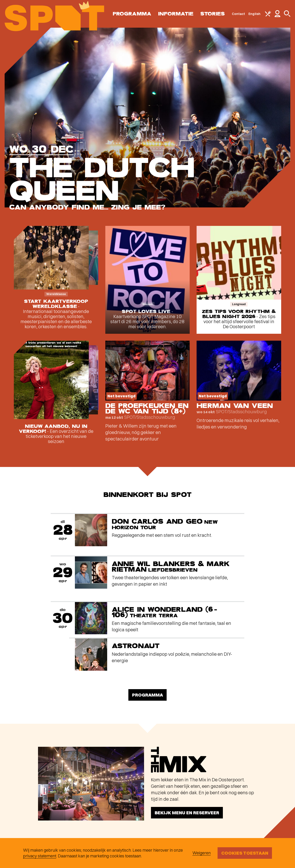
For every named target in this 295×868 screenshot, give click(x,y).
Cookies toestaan (245, 853)
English (254, 14)
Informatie (176, 14)
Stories (213, 14)
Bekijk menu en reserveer (187, 813)
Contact (239, 14)
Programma (132, 14)
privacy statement (40, 856)
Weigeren (202, 853)
